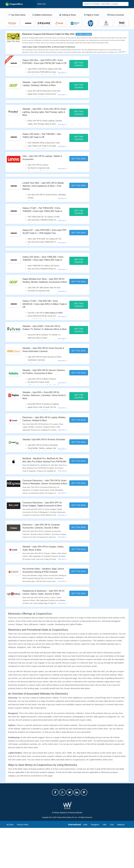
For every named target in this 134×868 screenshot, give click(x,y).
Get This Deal (79, 162)
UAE (104, 865)
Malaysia (121, 865)
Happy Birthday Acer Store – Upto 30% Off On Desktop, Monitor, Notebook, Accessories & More (45, 295)
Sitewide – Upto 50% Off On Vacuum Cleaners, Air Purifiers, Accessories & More (42, 392)
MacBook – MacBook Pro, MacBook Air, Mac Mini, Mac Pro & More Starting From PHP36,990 (44, 486)
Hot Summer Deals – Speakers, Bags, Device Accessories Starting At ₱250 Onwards (42, 606)
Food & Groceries (116, 15)
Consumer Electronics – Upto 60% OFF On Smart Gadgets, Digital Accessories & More (44, 536)
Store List (41, 4)
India (85, 865)
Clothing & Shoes (68, 15)
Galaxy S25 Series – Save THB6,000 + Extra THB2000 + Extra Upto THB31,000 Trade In (44, 269)
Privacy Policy (23, 865)
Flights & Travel (91, 15)
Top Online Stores (17, 15)
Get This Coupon (79, 64)
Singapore (95, 865)
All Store (10, 865)
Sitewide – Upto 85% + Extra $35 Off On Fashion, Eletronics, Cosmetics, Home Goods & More (43, 417)
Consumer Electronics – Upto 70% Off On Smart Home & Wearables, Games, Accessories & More (44, 511)
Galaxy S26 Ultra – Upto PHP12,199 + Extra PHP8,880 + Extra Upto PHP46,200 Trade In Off (44, 63)
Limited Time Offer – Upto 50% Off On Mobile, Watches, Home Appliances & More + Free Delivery (42, 189)
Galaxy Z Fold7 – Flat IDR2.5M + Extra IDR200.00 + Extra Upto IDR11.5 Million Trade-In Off (43, 320)
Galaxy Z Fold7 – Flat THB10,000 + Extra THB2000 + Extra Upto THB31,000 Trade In (44, 214)
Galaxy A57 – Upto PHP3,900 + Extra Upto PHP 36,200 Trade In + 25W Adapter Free (44, 240)
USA (112, 865)
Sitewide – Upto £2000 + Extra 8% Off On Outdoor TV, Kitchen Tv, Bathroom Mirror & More (45, 345)
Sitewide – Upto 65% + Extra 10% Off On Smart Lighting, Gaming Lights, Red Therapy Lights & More (44, 115)
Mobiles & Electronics (42, 15)
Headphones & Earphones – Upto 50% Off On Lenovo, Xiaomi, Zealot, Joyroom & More (45, 631)
